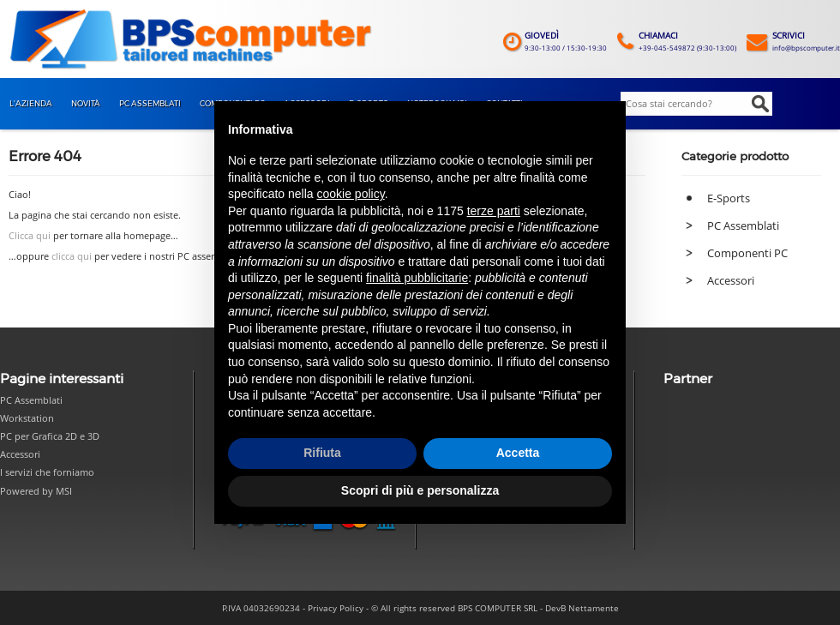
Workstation (27, 418)
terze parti (494, 211)
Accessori (731, 280)
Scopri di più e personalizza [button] (420, 490)
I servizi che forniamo (47, 472)
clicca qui (72, 256)
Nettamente (594, 608)
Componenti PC (747, 253)
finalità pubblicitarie (417, 278)
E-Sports (729, 198)
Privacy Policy (336, 608)
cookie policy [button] (351, 194)
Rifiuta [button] (322, 453)
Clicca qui (30, 236)
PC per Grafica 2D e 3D (50, 436)
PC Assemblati (743, 225)
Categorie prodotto (735, 156)
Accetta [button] (518, 453)
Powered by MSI (36, 491)
